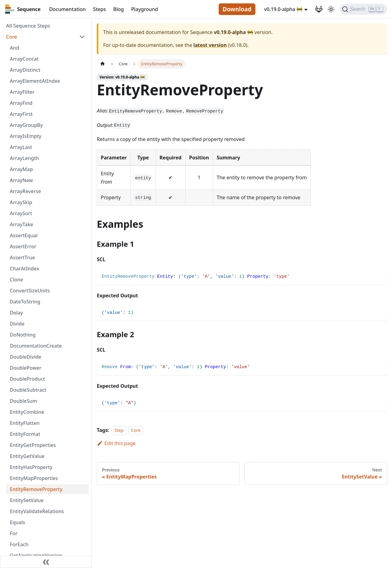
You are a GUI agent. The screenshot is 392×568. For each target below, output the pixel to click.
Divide (17, 324)
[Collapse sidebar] (46, 562)
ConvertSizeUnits (30, 291)
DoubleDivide (26, 357)
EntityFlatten (25, 423)
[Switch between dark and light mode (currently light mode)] (331, 9)
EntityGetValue (27, 456)
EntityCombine (27, 412)
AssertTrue (22, 257)
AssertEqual (24, 235)
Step (119, 430)
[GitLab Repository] (319, 9)
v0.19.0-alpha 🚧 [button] (283, 9)
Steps (100, 9)
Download (237, 9)
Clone (16, 280)
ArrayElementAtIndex (35, 81)
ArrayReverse (25, 191)
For (14, 533)
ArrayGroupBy (26, 125)
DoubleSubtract (28, 390)
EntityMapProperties (34, 478)
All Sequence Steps (28, 26)
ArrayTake (21, 224)
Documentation (68, 9)
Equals (17, 522)
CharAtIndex (24, 269)
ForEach (19, 544)
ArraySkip (21, 202)
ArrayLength (24, 158)
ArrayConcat (24, 59)
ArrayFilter (22, 92)
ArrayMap (21, 169)
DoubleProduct (27, 379)
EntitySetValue (27, 500)
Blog (119, 9)
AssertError (23, 246)
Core (12, 37)
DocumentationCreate (36, 346)
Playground (145, 9)
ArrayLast (21, 147)
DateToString (25, 302)
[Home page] (103, 64)
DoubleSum (23, 401)
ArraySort (21, 213)
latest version (210, 45)
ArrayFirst (21, 114)
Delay (16, 313)
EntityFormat (25, 434)
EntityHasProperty (31, 467)
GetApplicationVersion (36, 555)
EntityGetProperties (33, 445)
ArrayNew (21, 180)
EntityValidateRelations (37, 511)
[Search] (363, 9)
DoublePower (26, 368)
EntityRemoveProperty (36, 489)
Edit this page (116, 443)
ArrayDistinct (25, 70)
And (14, 48)
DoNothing (23, 335)
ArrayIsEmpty (26, 136)
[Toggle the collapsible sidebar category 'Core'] (82, 37)
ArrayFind (21, 103)
